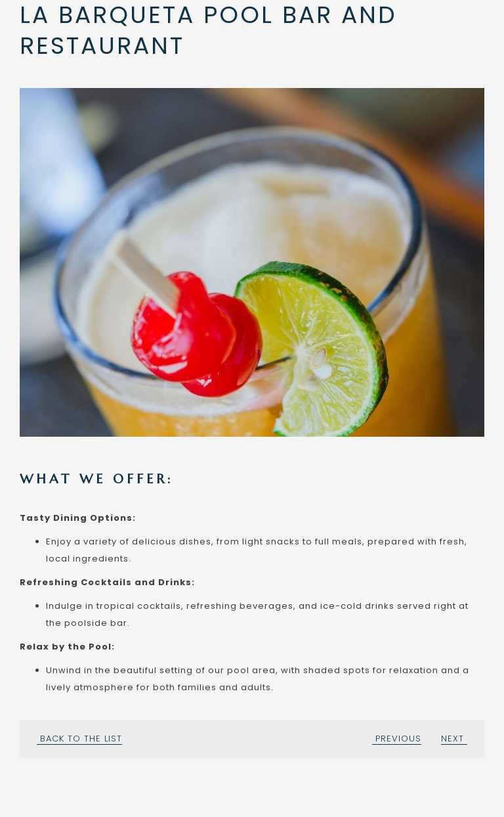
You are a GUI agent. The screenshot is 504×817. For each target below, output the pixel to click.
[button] (252, 262)
